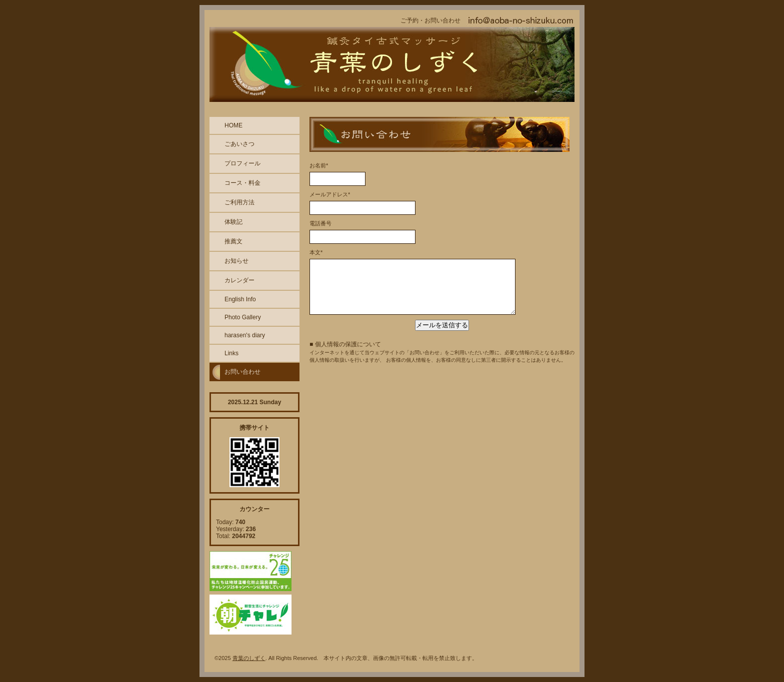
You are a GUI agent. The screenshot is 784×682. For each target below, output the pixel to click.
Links (231, 353)
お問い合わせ (242, 372)
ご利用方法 (239, 202)
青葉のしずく (249, 658)
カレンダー (239, 280)
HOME (233, 125)
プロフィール (242, 163)
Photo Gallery (243, 317)
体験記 (233, 222)
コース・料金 (242, 183)
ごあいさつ (239, 144)
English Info (240, 299)
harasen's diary (245, 335)
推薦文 (233, 241)
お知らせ (236, 261)
